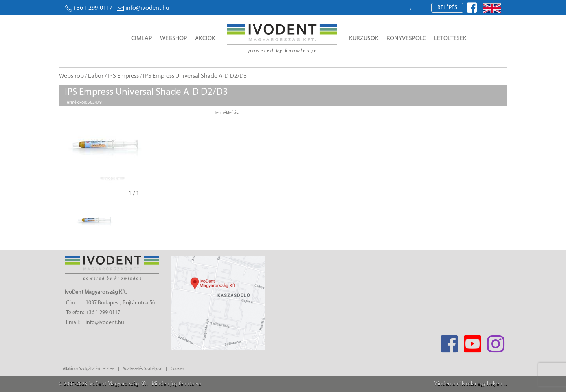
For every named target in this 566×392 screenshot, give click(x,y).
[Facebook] (449, 341)
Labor (96, 76)
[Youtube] (472, 341)
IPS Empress (123, 76)
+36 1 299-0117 (89, 8)
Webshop (174, 39)
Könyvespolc (406, 39)
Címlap (142, 39)
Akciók (205, 39)
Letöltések (450, 39)
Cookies (177, 369)
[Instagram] (495, 341)
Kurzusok (364, 39)
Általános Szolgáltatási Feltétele (89, 369)
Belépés (447, 8)
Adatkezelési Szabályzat (142, 369)
